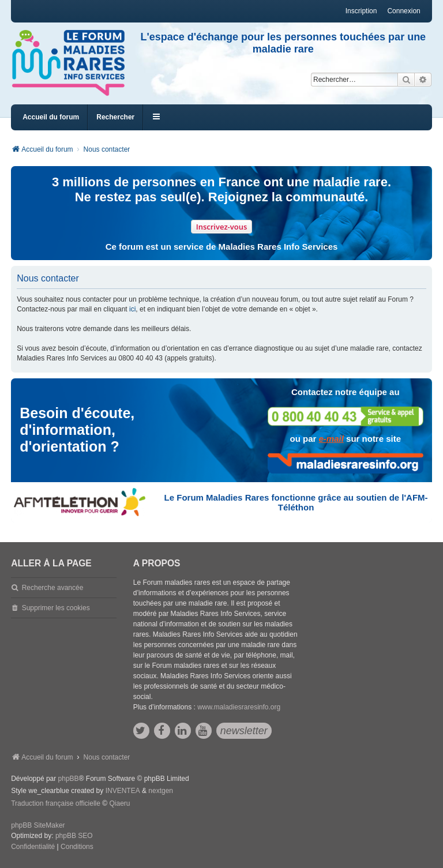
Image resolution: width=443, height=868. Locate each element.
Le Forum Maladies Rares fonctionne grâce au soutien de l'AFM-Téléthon (296, 502)
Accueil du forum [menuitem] (51, 117)
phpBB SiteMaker (38, 825)
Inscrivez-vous (222, 227)
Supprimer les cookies (56, 608)
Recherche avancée (53, 588)
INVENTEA (123, 791)
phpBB (69, 779)
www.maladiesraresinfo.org (239, 707)
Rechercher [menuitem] (115, 117)
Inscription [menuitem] (361, 11)
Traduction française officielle (56, 803)
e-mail (331, 439)
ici (132, 309)
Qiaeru (119, 803)
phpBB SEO (74, 836)
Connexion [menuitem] (403, 11)
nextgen (161, 791)
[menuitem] (33, 847)
